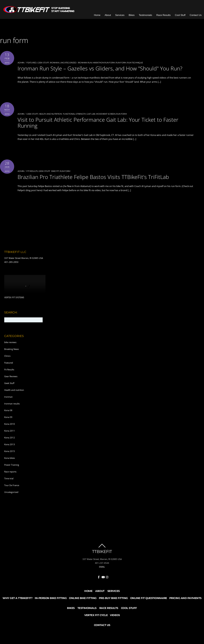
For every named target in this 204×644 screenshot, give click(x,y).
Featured (31, 63)
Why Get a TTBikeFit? (17, 598)
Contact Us (196, 16)
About (108, 16)
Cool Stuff (181, 16)
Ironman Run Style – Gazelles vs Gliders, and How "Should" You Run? (100, 69)
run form (121, 63)
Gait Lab (91, 114)
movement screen (106, 114)
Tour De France (12, 486)
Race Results (164, 16)
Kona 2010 (10, 424)
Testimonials (146, 16)
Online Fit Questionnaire (149, 598)
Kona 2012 (10, 438)
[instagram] (107, 577)
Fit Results (32, 172)
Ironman (55, 63)
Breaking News (12, 349)
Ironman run (85, 63)
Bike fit (55, 172)
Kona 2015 (10, 451)
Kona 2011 (10, 431)
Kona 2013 (10, 445)
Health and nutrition (50, 114)
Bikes (132, 16)
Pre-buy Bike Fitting (113, 598)
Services (120, 16)
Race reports (10, 472)
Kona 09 (8, 417)
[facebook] (99, 577)
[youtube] (103, 577)
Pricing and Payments (185, 598)
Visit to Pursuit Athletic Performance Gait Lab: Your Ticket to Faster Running (98, 123)
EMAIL (102, 567)
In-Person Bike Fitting (51, 598)
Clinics (7, 356)
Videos (115, 615)
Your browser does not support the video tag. (25, 286)
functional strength (74, 114)
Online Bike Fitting (83, 598)
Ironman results (12, 404)
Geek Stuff (43, 63)
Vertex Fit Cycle (96, 615)
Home (98, 16)
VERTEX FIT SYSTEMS (14, 298)
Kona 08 (8, 411)
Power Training (12, 465)
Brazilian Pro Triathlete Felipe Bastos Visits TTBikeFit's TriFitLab (93, 177)
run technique (135, 63)
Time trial (9, 479)
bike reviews (10, 343)
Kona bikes (10, 458)
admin (21, 63)
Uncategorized (68, 63)
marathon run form (104, 63)
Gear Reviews (11, 377)
